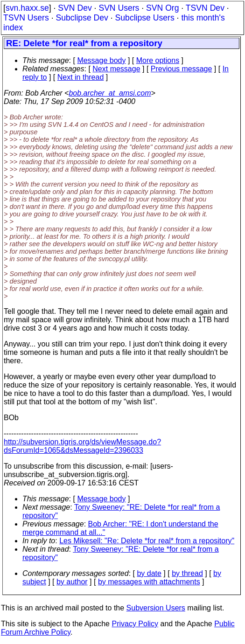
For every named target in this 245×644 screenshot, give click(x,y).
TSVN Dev (205, 8)
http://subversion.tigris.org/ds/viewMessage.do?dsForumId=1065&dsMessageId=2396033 (82, 446)
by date (149, 573)
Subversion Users (156, 608)
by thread (187, 573)
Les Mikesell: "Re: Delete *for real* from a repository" (147, 541)
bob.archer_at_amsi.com (110, 93)
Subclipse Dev (82, 18)
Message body (101, 60)
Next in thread (81, 77)
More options (158, 60)
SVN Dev (75, 8)
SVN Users (119, 8)
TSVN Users (26, 18)
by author (72, 582)
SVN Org (162, 8)
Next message (116, 69)
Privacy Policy (135, 624)
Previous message (182, 69)
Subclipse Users (145, 18)
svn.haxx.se (27, 8)
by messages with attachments (149, 582)
